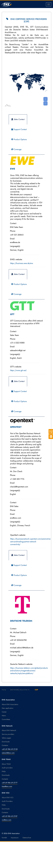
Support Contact (19, 129)
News (4, 716)
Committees (6, 719)
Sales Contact (18, 119)
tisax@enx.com (7, 786)
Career (4, 712)
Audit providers (7, 768)
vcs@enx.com (7, 820)
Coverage (16, 149)
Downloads (6, 742)
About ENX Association (10, 704)
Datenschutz (27, 838)
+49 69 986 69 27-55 (10, 749)
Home (4, 690)
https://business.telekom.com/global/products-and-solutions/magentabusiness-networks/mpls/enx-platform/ (29, 671)
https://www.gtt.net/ (18, 370)
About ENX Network (9, 730)
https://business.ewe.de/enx (22, 263)
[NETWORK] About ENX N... (20, 690)
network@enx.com (8, 753)
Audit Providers (7, 801)
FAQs (4, 771)
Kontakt (4, 838)
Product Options (19, 139)
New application (8, 708)
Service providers (8, 734)
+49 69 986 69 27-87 (10, 816)
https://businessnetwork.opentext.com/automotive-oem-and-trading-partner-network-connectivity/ (30, 542)
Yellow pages (6, 738)
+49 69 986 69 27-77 (10, 783)
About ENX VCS (8, 798)
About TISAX (6, 764)
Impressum (15, 838)
